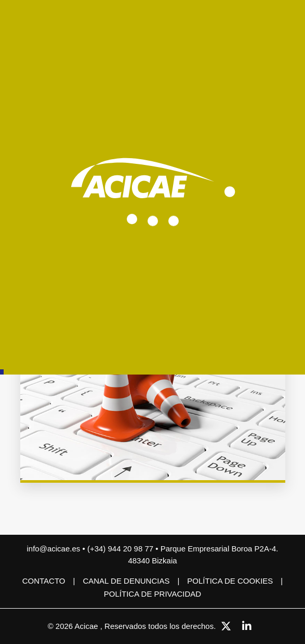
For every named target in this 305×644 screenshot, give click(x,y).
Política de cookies (230, 581)
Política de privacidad (152, 594)
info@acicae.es (54, 549)
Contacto (44, 581)
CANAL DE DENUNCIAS (126, 581)
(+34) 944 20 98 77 (121, 549)
